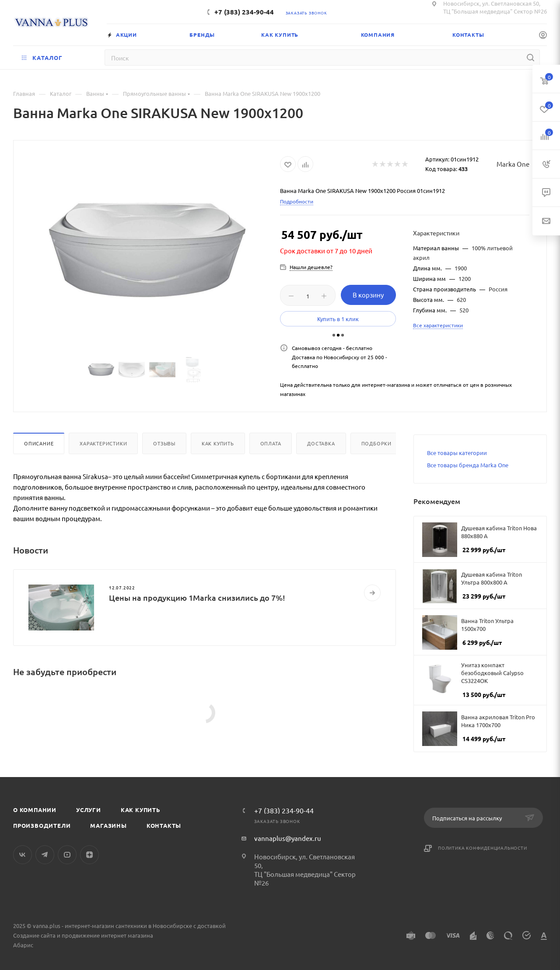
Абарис (23, 945)
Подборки (376, 443)
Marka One (513, 164)
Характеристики (103, 443)
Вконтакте (23, 855)
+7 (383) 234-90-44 (244, 12)
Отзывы (164, 443)
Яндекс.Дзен (89, 855)
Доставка (321, 443)
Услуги (89, 810)
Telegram (45, 855)
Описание (39, 443)
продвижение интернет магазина (107, 935)
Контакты (164, 825)
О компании (35, 810)
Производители (42, 825)
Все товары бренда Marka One (468, 465)
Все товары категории (457, 453)
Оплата (271, 443)
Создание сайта (34, 935)
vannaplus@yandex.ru (288, 838)
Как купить (218, 443)
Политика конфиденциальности (483, 848)
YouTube (67, 855)
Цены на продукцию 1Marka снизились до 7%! (197, 597)
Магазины (108, 825)
